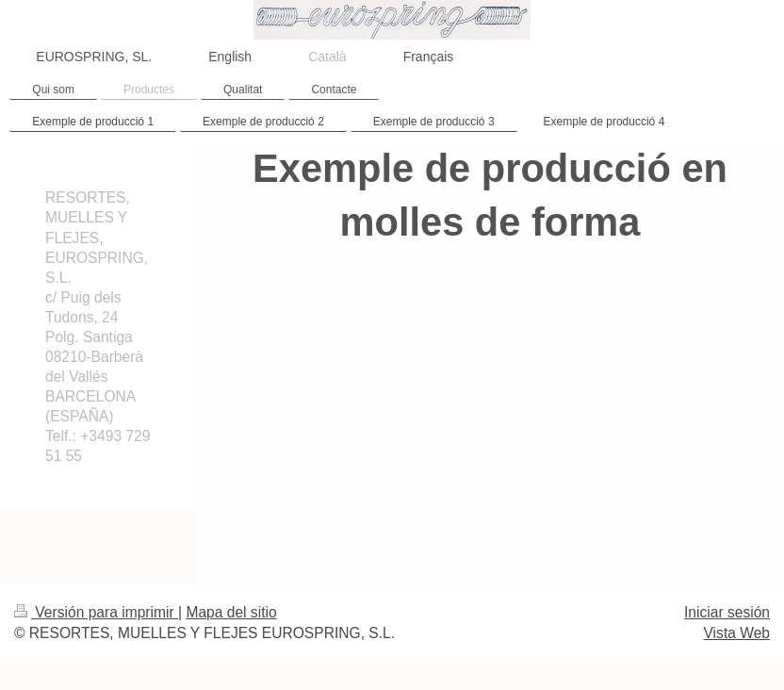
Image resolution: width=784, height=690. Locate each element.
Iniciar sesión (727, 612)
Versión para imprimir (96, 612)
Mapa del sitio (231, 612)
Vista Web (737, 633)
